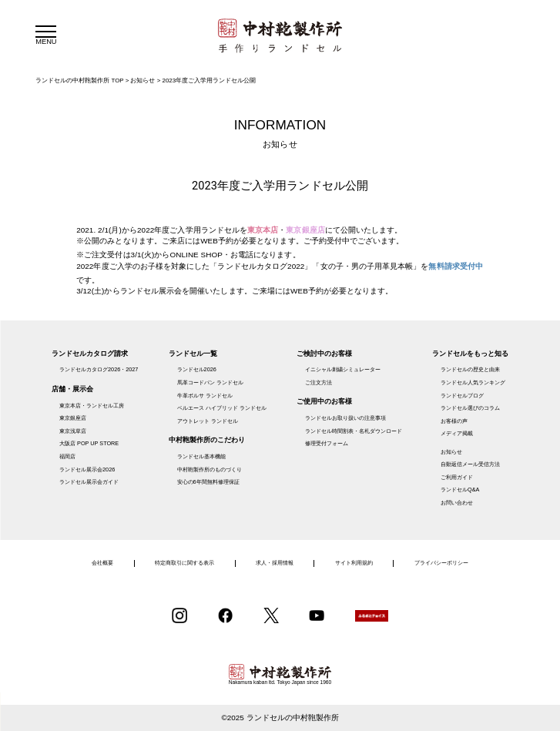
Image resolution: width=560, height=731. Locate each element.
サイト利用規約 (354, 563)
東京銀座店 (73, 418)
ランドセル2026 (197, 369)
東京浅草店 (73, 431)
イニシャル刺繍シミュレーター (343, 369)
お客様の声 (454, 421)
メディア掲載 (457, 433)
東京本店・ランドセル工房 (92, 406)
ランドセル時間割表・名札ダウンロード (354, 431)
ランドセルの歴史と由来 (470, 369)
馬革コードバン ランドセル (210, 382)
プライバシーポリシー (441, 563)
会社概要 (102, 563)
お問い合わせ (457, 503)
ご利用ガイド (457, 477)
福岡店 (67, 456)
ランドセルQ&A (460, 490)
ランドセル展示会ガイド (89, 482)
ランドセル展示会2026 (87, 469)
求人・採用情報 (275, 563)
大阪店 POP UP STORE (89, 443)
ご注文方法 (319, 382)
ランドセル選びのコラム (470, 408)
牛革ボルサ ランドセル (205, 396)
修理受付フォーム (327, 443)
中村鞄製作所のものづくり (210, 469)
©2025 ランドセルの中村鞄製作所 (280, 718)
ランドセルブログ (462, 396)
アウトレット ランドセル (208, 421)
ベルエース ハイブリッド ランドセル (222, 408)
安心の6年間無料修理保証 (208, 482)
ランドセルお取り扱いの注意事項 (345, 418)
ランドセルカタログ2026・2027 (99, 369)
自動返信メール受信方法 (470, 464)
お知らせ (451, 452)
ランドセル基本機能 (201, 456)
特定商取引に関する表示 (184, 563)
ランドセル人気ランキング (473, 382)
